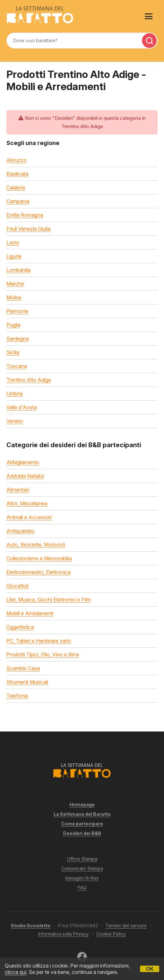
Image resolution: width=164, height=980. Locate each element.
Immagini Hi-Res (82, 878)
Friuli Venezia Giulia (28, 229)
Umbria (15, 394)
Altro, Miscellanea (27, 503)
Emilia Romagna (25, 215)
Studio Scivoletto (31, 926)
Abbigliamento (23, 462)
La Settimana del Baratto (82, 814)
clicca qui (15, 972)
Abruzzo (16, 160)
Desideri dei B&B (82, 833)
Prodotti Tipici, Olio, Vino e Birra (43, 655)
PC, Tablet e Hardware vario (39, 641)
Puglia (13, 325)
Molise (14, 297)
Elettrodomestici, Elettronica (38, 572)
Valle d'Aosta (22, 407)
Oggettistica (20, 627)
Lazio (13, 242)
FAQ (82, 888)
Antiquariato (20, 531)
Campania (18, 201)
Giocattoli (17, 586)
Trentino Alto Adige (29, 380)
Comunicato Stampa (82, 868)
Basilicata (17, 174)
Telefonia (17, 696)
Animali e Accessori (29, 517)
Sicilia (13, 352)
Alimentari (18, 490)
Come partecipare (82, 824)
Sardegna (18, 339)
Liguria (14, 256)
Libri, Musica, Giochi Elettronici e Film (48, 600)
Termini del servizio (126, 926)
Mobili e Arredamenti (30, 613)
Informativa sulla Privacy (63, 934)
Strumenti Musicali (27, 682)
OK (150, 969)
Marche (15, 284)
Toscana (17, 366)
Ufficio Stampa (82, 859)
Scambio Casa (23, 668)
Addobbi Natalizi (25, 476)
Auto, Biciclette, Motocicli (36, 545)
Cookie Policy (111, 934)
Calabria (16, 188)
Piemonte (17, 311)
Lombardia (19, 270)
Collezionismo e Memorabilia (39, 558)
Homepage (82, 804)
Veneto (15, 421)
